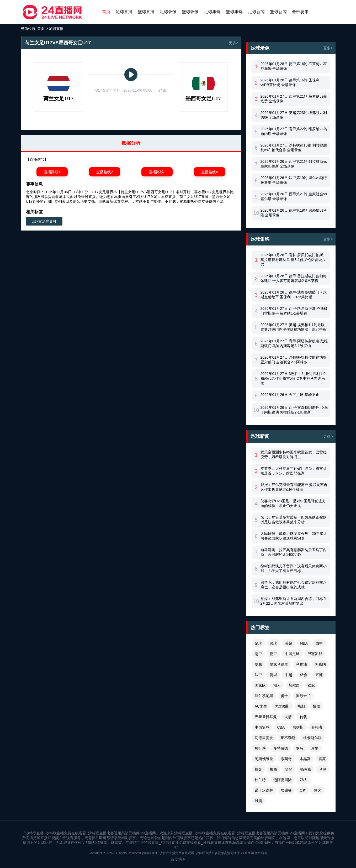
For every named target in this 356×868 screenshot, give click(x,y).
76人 (304, 780)
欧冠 (311, 685)
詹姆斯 (298, 727)
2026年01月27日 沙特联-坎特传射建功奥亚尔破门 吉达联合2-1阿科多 (294, 360)
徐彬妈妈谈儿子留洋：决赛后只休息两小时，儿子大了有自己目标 (294, 568)
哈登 (289, 769)
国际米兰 (303, 696)
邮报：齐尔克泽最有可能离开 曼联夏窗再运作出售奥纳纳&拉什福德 (294, 487)
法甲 (258, 675)
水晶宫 (305, 759)
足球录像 (168, 12)
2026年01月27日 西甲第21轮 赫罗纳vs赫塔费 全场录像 (294, 99)
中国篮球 (262, 727)
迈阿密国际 (283, 780)
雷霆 (322, 759)
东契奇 (286, 759)
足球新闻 (256, 12)
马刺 (323, 769)
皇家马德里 (279, 664)
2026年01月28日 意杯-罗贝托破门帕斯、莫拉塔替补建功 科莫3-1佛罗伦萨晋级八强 (294, 260)
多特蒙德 (281, 748)
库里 (315, 748)
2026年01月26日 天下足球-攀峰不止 (290, 395)
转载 (303, 717)
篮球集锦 (234, 12)
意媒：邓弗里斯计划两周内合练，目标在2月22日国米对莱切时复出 (294, 601)
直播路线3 (157, 172)
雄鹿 (258, 801)
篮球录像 (190, 12)
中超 (289, 675)
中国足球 (292, 654)
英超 (289, 643)
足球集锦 (212, 12)
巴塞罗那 (315, 654)
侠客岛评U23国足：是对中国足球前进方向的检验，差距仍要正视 (293, 503)
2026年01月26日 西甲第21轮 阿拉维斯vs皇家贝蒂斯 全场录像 (294, 164)
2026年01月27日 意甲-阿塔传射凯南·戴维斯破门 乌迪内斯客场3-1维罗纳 (294, 343)
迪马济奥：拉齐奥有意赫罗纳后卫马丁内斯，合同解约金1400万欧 (294, 552)
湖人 (277, 685)
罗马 (300, 748)
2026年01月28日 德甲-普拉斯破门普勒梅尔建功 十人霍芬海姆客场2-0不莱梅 (294, 278)
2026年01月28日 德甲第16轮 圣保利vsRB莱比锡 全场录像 (290, 82)
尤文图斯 (282, 706)
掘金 (258, 769)
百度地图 (178, 859)
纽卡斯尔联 (312, 738)
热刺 (301, 706)
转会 (304, 675)
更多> (233, 43)
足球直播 (124, 12)
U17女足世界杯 (44, 221)
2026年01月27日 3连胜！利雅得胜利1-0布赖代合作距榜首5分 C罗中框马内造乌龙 (293, 378)
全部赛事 (300, 12)
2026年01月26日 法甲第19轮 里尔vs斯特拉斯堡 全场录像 (294, 180)
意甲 (258, 654)
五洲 (319, 675)
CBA (281, 727)
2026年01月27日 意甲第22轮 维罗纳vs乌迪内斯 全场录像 (294, 131)
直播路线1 (52, 172)
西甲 (319, 643)
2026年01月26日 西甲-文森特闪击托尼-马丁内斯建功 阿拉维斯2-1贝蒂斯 (294, 410)
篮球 (273, 643)
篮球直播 (146, 12)
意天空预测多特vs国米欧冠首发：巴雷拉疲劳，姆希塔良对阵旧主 (294, 454)
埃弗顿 (286, 790)
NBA (304, 643)
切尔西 (294, 685)
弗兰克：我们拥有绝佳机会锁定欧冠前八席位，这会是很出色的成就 (294, 585)
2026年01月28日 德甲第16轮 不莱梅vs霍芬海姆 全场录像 (294, 66)
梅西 (273, 769)
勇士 (284, 696)
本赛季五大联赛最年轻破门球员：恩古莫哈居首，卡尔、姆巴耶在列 (294, 471)
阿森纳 (320, 664)
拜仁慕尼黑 (264, 696)
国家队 (260, 685)
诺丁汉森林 (264, 790)
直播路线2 (105, 172)
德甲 (273, 654)
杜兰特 (260, 780)
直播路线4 (210, 172)
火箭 (288, 717)
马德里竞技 (264, 738)
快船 (316, 706)
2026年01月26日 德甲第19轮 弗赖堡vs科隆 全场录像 (294, 213)
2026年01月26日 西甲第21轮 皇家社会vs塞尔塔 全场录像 (294, 196)
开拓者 (317, 727)
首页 (106, 12)
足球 (258, 643)
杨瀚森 (306, 769)
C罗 (303, 790)
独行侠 (260, 748)
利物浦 (301, 664)
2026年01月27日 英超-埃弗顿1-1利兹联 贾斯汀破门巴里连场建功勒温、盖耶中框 (294, 327)
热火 (317, 790)
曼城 (273, 675)
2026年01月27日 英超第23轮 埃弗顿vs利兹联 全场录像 (294, 115)
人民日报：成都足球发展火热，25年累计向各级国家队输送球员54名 (294, 536)
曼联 (258, 664)
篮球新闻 (278, 12)
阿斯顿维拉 (264, 759)
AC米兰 (261, 706)
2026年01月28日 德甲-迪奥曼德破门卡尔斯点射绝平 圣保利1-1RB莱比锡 (294, 295)
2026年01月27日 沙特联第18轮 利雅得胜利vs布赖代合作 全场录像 (294, 148)
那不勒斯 (288, 738)
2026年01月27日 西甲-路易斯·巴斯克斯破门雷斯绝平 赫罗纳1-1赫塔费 (294, 311)
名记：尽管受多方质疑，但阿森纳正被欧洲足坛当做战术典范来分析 (294, 520)
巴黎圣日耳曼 (266, 717)
